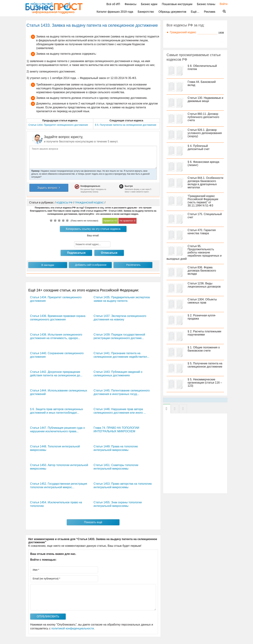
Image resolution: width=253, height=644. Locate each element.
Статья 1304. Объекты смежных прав (202, 301)
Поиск (222, 11)
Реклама (210, 12)
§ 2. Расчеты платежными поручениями (204, 333)
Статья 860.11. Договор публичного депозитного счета (203, 117)
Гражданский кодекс (183, 32)
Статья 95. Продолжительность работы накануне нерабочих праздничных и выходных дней (194, 252)
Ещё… (195, 12)
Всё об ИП (113, 4)
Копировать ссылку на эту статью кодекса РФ (93, 230)
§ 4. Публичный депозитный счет (199, 147)
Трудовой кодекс (181, 42)
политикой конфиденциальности (73, 628)
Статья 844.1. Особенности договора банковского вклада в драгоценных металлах (205, 183)
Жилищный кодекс (182, 37)
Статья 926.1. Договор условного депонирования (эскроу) (205, 133)
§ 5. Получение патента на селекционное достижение (205, 365)
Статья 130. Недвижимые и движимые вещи (205, 99)
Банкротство (146, 12)
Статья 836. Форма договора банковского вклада (202, 271)
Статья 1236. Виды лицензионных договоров (204, 285)
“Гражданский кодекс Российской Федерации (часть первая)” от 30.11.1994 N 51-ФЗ (203, 201)
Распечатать (133, 265)
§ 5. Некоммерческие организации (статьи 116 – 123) (205, 383)
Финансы (130, 4)
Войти (222, 4)
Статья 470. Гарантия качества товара (202, 232)
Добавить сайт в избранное (91, 265)
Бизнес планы (206, 4)
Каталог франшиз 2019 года (115, 12)
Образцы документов (172, 12)
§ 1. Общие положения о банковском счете (204, 349)
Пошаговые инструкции (177, 4)
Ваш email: (93, 235)
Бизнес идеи (149, 4)
